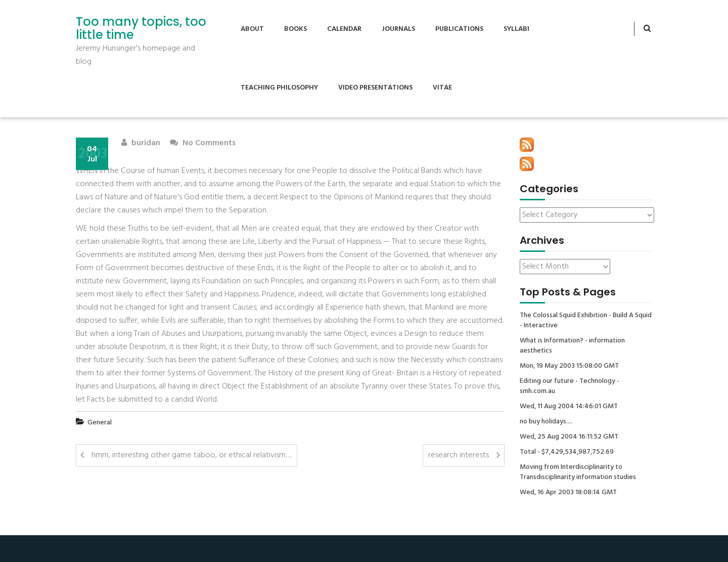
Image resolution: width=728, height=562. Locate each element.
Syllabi (516, 29)
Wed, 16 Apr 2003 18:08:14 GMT (568, 493)
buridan (141, 143)
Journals (398, 29)
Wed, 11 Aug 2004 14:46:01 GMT (569, 407)
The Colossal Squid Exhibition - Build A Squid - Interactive (586, 321)
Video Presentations (375, 88)
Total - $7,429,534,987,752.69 (567, 452)
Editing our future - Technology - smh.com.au (570, 386)
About (252, 29)
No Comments (203, 143)
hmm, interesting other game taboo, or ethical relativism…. (192, 455)
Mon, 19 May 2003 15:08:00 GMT (569, 366)
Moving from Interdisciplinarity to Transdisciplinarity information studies (578, 472)
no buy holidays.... (546, 422)
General (100, 423)
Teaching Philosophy (279, 88)
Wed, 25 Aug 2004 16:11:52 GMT (569, 437)
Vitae (442, 88)
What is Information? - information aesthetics (572, 346)
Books (295, 29)
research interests (459, 455)
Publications (459, 29)
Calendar (344, 29)
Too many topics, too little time (141, 29)
